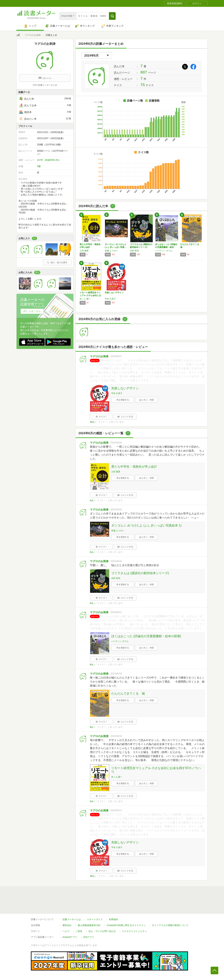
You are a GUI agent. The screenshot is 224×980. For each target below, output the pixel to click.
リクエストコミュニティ (134, 931)
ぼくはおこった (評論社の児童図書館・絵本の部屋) (146, 636)
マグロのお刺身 (33, 35)
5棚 (39, 166)
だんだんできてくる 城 (128, 694)
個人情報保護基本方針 (89, 925)
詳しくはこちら (32, 311)
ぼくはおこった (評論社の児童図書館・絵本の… (166, 247)
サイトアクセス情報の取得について (170, 925)
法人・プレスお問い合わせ (102, 931)
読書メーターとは (72, 919)
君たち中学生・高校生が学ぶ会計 (134, 467)
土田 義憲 (84, 251)
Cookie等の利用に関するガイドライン (126, 925)
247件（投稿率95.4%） (49, 160)
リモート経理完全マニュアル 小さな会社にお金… (90, 295)
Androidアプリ (70, 937)
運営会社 (67, 925)
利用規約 (114, 919)
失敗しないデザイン (114, 292)
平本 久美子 (110, 299)
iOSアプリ (89, 937)
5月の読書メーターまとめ (45, 85)
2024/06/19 (116, 674)
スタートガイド (95, 919)
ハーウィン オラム (164, 251)
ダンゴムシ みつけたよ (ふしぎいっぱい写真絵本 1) (146, 525)
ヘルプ (66, 931)
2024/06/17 (116, 356)
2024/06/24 (116, 561)
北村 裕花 (134, 251)
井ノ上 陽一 (85, 299)
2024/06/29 (116, 443)
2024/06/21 (116, 612)
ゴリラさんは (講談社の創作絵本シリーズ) (140, 573)
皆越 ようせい (111, 251)
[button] (112, 16)
